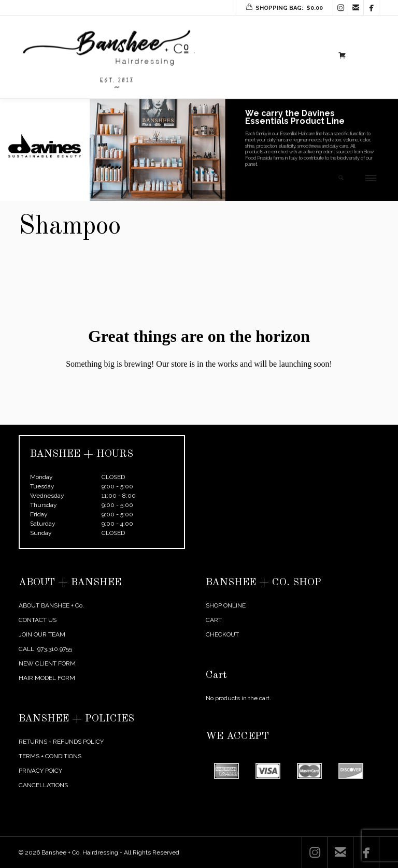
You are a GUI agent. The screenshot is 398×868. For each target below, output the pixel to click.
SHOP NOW (277, 185)
